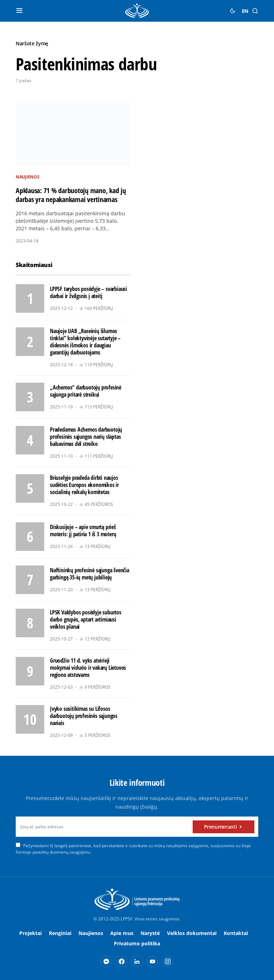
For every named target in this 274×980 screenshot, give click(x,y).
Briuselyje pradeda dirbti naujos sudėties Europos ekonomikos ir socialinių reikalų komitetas (84, 485)
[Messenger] (106, 961)
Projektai (31, 933)
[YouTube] (152, 961)
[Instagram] (168, 961)
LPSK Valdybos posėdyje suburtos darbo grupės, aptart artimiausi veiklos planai (86, 619)
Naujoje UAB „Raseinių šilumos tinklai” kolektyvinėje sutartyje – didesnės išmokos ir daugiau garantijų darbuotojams (85, 342)
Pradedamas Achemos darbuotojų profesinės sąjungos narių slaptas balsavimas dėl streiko (86, 437)
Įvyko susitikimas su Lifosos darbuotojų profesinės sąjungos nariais (84, 716)
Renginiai (60, 933)
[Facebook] (122, 961)
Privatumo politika (137, 943)
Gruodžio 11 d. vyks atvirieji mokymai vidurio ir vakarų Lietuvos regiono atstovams (88, 668)
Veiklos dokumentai (192, 933)
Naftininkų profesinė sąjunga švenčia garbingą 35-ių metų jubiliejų (90, 574)
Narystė (150, 933)
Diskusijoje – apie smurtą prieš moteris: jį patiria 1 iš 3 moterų (83, 531)
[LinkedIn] (137, 961)
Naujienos (27, 177)
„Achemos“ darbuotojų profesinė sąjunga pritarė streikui (86, 391)
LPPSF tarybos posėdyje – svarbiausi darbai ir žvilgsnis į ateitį (88, 292)
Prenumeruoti (220, 827)
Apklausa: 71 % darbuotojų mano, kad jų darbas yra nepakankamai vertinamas (71, 195)
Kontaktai (236, 933)
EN (245, 11)
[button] (19, 11)
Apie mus (122, 933)
